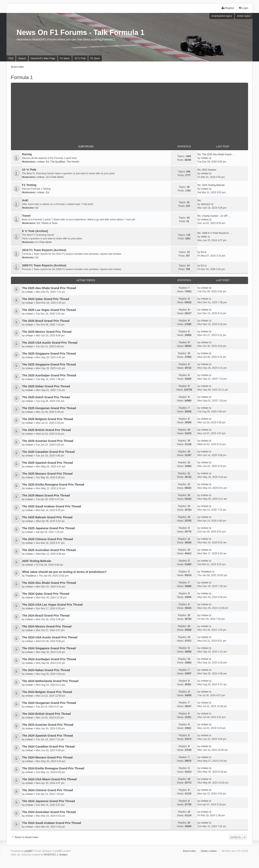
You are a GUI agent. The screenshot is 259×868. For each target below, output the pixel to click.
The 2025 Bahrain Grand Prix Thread (47, 517)
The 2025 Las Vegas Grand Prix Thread (49, 310)
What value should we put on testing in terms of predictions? (64, 572)
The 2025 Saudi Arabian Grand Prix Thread (51, 506)
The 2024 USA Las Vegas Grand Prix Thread (52, 605)
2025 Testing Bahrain (37, 561)
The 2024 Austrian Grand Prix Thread (48, 725)
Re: (199, 201)
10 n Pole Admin (55, 177)
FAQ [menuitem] (11, 58)
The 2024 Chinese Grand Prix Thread (47, 790)
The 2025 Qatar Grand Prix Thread (46, 299)
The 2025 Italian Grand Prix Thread (46, 386)
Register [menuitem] (228, 8)
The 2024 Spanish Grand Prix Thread (47, 736)
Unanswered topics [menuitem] (222, 16)
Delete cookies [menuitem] (209, 851)
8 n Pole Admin (44, 242)
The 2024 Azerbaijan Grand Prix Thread (49, 659)
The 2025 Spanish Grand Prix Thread (47, 463)
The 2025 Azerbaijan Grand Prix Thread (49, 375)
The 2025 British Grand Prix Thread (46, 430)
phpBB (28, 851)
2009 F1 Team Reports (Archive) (44, 265)
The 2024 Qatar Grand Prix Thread (46, 594)
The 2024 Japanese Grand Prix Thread (48, 801)
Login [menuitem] (243, 8)
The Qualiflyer (58, 162)
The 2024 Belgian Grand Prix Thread (47, 692)
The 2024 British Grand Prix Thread (46, 714)
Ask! (25, 200)
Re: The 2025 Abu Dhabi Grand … (216, 154)
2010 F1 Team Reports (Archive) (44, 250)
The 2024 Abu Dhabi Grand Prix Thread (49, 583)
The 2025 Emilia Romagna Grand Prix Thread (53, 485)
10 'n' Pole (29, 170)
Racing (27, 154)
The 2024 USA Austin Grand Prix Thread (50, 637)
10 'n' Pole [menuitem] (80, 58)
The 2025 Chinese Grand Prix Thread (47, 539)
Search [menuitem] (22, 58)
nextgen (63, 855)
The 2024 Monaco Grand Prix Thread (47, 757)
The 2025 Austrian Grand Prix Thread (48, 441)
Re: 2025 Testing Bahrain (211, 185)
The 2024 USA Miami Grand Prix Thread (49, 779)
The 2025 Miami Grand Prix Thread (46, 495)
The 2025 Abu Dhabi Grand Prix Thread (49, 288)
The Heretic (73, 162)
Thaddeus (31, 576)
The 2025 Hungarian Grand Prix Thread (49, 408)
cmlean (41, 162)
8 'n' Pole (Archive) (35, 231)
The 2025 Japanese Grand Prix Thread (48, 528)
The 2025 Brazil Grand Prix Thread (46, 321)
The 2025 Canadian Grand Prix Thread (48, 452)
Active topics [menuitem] (244, 16)
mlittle (204, 237)
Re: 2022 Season (207, 170)
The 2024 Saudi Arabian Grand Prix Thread (51, 823)
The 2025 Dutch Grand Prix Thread (46, 397)
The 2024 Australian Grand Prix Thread (49, 812)
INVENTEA (50, 855)
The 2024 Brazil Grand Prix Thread (46, 616)
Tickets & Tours (49, 223)
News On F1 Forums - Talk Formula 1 (80, 32)
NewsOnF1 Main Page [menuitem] (43, 58)
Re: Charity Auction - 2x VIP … (214, 216)
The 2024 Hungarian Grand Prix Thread (49, 703)
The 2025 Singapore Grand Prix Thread (49, 354)
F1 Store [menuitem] (95, 58)
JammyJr (206, 204)
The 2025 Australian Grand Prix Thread (49, 550)
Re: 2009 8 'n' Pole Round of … (214, 233)
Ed (47, 162)
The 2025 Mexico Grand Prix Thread (47, 332)
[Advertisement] (129, 111)
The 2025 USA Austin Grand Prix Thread (50, 343)
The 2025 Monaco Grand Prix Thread (47, 474)
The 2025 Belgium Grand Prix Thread (48, 419)
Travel (26, 216)
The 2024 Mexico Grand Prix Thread (47, 626)
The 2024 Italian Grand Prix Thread (46, 670)
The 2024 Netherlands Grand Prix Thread (50, 681)
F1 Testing (29, 185)
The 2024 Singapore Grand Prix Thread (49, 648)
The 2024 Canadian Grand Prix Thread (48, 747)
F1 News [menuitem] (65, 58)
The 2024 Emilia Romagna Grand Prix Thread (53, 768)
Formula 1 (22, 77)
